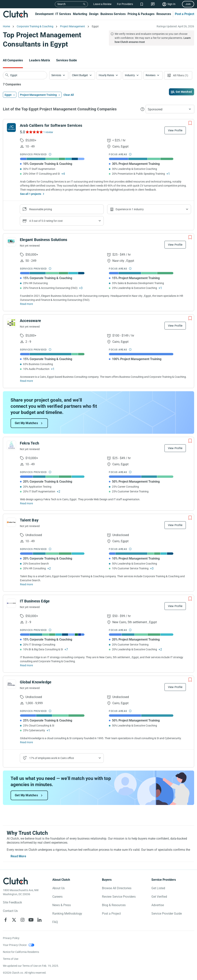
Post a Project (184, 14)
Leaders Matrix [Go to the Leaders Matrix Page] (40, 60)
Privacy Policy (11, 938)
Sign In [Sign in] (171, 4)
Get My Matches (26, 423)
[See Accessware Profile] (11, 323)
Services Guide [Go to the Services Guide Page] (67, 60)
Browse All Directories (117, 888)
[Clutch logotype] (15, 881)
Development (44, 14)
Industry (130, 75)
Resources (164, 14)
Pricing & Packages (141, 14)
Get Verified (159, 897)
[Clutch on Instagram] (23, 920)
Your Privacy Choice (15, 945)
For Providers (125, 4)
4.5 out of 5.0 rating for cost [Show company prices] (46, 221)
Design (94, 14)
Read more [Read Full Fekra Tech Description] (26, 503)
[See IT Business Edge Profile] (11, 603)
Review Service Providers (119, 897)
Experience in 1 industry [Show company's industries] (130, 209)
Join (188, 4)
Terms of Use (11, 959)
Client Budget (80, 75)
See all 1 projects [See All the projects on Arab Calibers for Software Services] (31, 194)
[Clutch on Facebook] (6, 920)
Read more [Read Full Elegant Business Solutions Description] (26, 304)
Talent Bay (29, 520)
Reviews (151, 75)
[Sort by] (170, 109)
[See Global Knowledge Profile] (11, 684)
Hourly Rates (106, 75)
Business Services (113, 14)
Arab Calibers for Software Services (51, 125)
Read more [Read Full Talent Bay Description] (26, 584)
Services (56, 75)
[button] (59, 75)
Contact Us (10, 911)
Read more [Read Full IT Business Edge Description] (26, 665)
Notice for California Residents (21, 952)
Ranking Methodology (67, 914)
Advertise (158, 905)
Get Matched (184, 92)
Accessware (30, 321)
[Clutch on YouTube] (31, 920)
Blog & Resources (114, 905)
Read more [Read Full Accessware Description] (26, 381)
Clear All (69, 95)
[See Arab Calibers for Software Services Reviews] (34, 132)
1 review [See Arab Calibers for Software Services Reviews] (48, 132)
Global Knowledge (36, 682)
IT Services (63, 14)
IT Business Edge (35, 601)
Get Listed (158, 888)
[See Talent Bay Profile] (11, 522)
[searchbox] (25, 75)
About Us (58, 888)
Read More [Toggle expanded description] (18, 856)
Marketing (80, 14)
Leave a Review (102, 4)
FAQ (55, 922)
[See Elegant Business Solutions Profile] (11, 242)
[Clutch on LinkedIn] (39, 920)
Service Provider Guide (167, 914)
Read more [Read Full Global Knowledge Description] (26, 742)
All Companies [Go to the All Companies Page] (13, 60)
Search (61, 4)
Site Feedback (12, 902)
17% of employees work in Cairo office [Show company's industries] (52, 758)
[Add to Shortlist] (190, 123)
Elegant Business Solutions (43, 240)
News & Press (62, 905)
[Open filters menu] (178, 75)
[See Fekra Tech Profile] (11, 445)
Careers (57, 897)
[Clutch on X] (14, 920)
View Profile (175, 130)
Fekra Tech (29, 443)
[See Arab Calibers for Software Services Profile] (11, 128)
